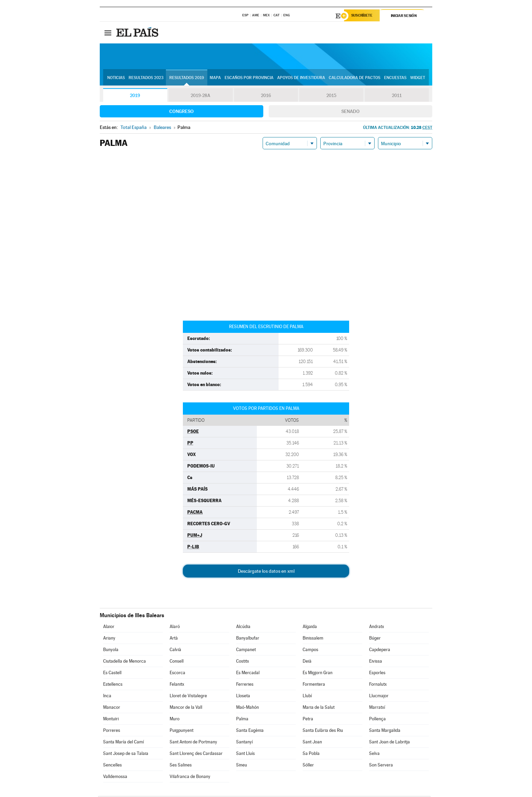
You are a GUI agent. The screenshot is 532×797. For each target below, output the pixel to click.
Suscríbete (363, 16)
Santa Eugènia (250, 731)
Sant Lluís (245, 754)
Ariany (109, 639)
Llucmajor (379, 697)
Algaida (310, 628)
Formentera (314, 685)
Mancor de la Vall (186, 708)
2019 (135, 96)
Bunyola (111, 651)
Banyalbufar (248, 639)
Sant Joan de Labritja (389, 743)
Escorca (177, 674)
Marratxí (377, 708)
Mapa (215, 78)
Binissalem (313, 639)
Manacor (112, 708)
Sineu (242, 766)
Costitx (243, 662)
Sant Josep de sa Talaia (126, 754)
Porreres (112, 731)
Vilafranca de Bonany (190, 777)
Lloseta (243, 697)
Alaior (109, 628)
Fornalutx (378, 685)
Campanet (246, 651)
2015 (331, 96)
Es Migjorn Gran (318, 674)
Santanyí (244, 743)
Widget (418, 78)
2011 (397, 96)
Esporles (377, 674)
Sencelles (112, 766)
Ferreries (245, 685)
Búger (375, 639)
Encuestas (395, 78)
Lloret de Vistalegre (188, 697)
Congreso (182, 112)
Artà (174, 639)
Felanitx (177, 685)
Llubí (307, 697)
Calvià (175, 651)
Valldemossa (115, 777)
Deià (307, 662)
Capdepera (380, 651)
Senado (350, 112)
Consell (177, 662)
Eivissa (376, 662)
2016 (266, 96)
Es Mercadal (248, 674)
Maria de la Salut (319, 708)
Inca (107, 697)
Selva (374, 754)
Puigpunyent (182, 731)
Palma (242, 720)
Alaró (175, 628)
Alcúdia (243, 628)
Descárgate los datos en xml (266, 572)
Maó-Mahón (248, 708)
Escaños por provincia (249, 78)
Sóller (308, 766)
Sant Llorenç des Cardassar (196, 754)
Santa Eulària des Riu (323, 731)
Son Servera (381, 766)
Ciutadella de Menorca (125, 662)
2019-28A (201, 96)
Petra (308, 720)
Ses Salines (181, 766)
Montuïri (111, 720)
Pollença (377, 720)
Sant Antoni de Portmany (193, 743)
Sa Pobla (311, 754)
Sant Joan (312, 743)
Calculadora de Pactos (355, 78)
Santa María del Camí (123, 743)
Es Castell (112, 674)
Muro (175, 720)
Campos (310, 651)
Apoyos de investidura (301, 78)
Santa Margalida (385, 731)
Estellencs (113, 685)
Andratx (377, 628)
